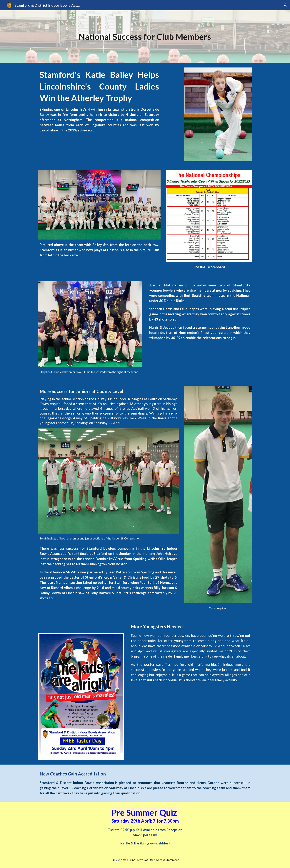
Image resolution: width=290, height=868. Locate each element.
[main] (145, 37)
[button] (286, 5)
